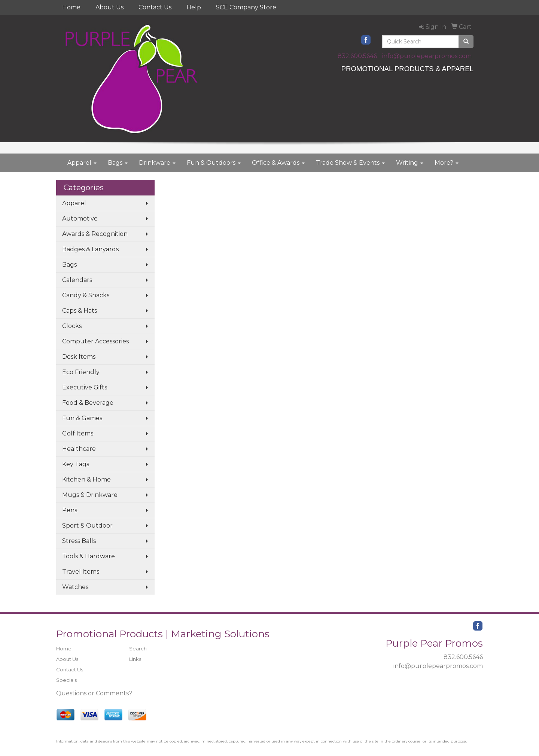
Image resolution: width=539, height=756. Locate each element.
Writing (410, 163)
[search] (466, 42)
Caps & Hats (80, 311)
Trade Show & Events (350, 163)
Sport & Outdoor (87, 526)
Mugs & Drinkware (90, 495)
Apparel (82, 163)
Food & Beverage (88, 403)
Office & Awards (278, 163)
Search (138, 649)
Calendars (77, 280)
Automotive (80, 218)
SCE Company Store (246, 7)
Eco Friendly (81, 372)
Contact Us (155, 7)
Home (71, 7)
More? (447, 163)
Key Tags (76, 464)
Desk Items (79, 357)
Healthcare (79, 449)
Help (194, 7)
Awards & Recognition (95, 234)
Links (135, 659)
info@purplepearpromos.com (427, 56)
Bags (118, 163)
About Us (109, 7)
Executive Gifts (85, 387)
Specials (66, 680)
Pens (70, 510)
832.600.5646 (357, 56)
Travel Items (81, 572)
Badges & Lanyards (90, 249)
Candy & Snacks (86, 295)
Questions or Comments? (94, 693)
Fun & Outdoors (214, 163)
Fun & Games (82, 418)
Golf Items (78, 433)
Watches (75, 587)
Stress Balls (79, 541)
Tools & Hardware (89, 556)
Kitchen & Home (86, 479)
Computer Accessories (95, 341)
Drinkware (157, 163)
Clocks (72, 326)
